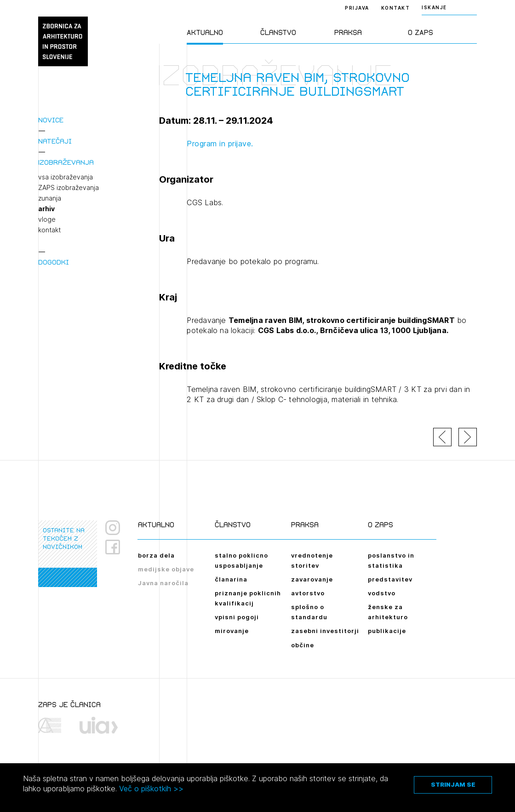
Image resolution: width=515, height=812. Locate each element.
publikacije (387, 631)
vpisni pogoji (237, 617)
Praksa (348, 32)
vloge (47, 219)
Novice (51, 120)
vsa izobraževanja (66, 177)
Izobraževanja (66, 162)
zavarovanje (312, 579)
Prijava (357, 8)
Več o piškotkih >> (151, 789)
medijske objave (166, 569)
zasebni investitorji (325, 631)
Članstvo (278, 32)
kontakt (49, 230)
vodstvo (382, 593)
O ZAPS (421, 32)
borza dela (156, 555)
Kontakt (396, 8)
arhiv (46, 209)
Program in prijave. (220, 144)
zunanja (50, 198)
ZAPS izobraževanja (69, 188)
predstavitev (390, 579)
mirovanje (232, 631)
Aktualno (205, 32)
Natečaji (55, 141)
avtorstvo (308, 593)
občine (303, 645)
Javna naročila (163, 583)
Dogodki (54, 262)
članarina (231, 579)
